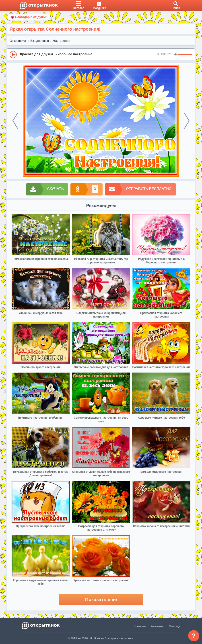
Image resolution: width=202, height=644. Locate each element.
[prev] (15, 121)
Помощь (175, 626)
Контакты (140, 626)
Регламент (158, 626)
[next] (187, 121)
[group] (101, 54)
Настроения (62, 41)
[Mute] (176, 55)
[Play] (13, 55)
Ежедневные (40, 41)
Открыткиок (18, 41)
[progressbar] (185, 55)
